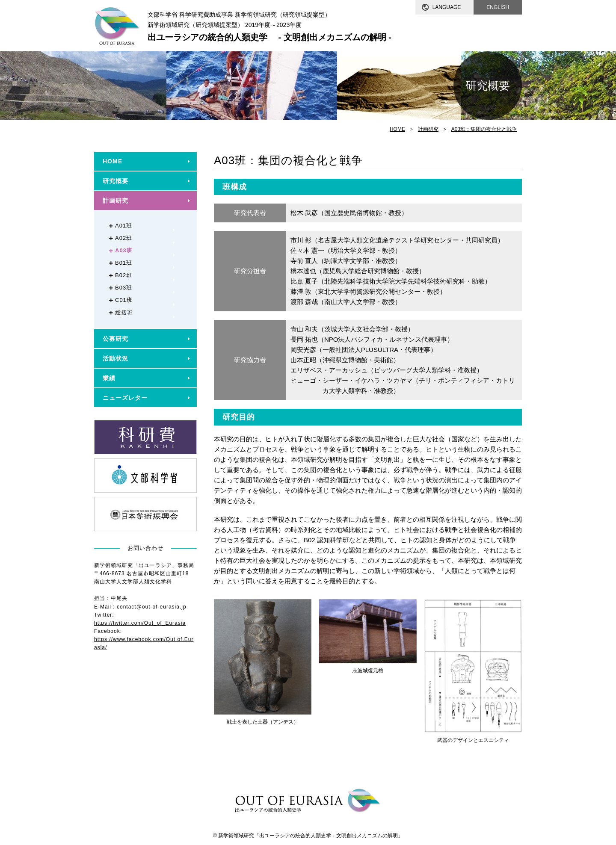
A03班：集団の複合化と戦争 (484, 129)
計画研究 (428, 129)
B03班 (124, 288)
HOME (397, 129)
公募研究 (115, 339)
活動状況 (115, 358)
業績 (109, 378)
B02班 (124, 275)
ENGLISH (498, 7)
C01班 (124, 300)
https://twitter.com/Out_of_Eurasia (140, 623)
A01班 (124, 226)
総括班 (124, 312)
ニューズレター (125, 398)
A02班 (124, 238)
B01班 (124, 263)
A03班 (124, 250)
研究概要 (115, 181)
